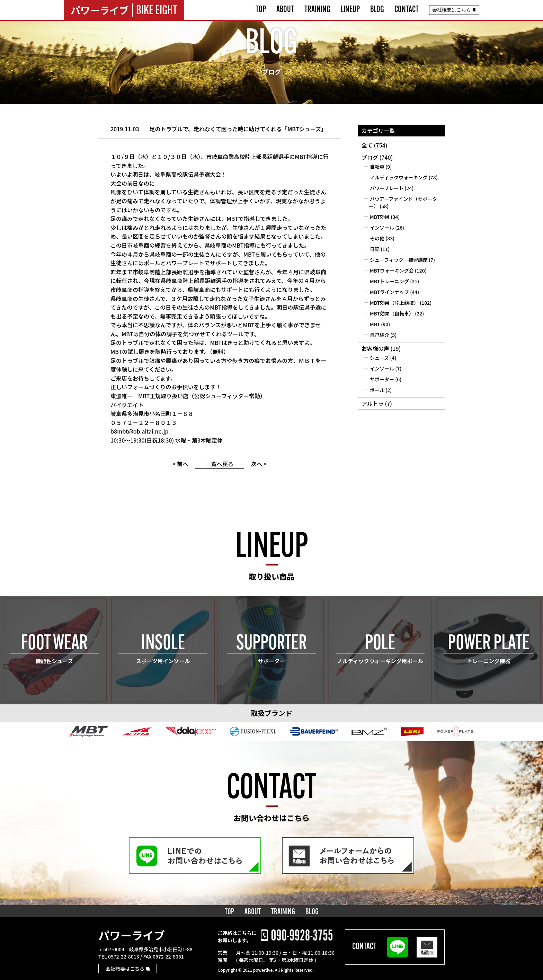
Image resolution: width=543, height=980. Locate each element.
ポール (377, 390)
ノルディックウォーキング (399, 177)
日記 (375, 249)
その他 (377, 238)
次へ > (259, 464)
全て (367, 145)
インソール (382, 228)
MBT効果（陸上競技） (394, 303)
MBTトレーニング (389, 281)
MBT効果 (380, 217)
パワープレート (387, 188)
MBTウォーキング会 (392, 270)
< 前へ (180, 464)
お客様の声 (375, 348)
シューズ (379, 358)
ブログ (370, 157)
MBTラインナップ (389, 292)
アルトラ (373, 403)
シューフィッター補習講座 (399, 260)
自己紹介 (380, 335)
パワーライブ (132, 935)
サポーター (382, 379)
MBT (375, 324)
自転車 (377, 167)
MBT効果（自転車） (392, 313)
